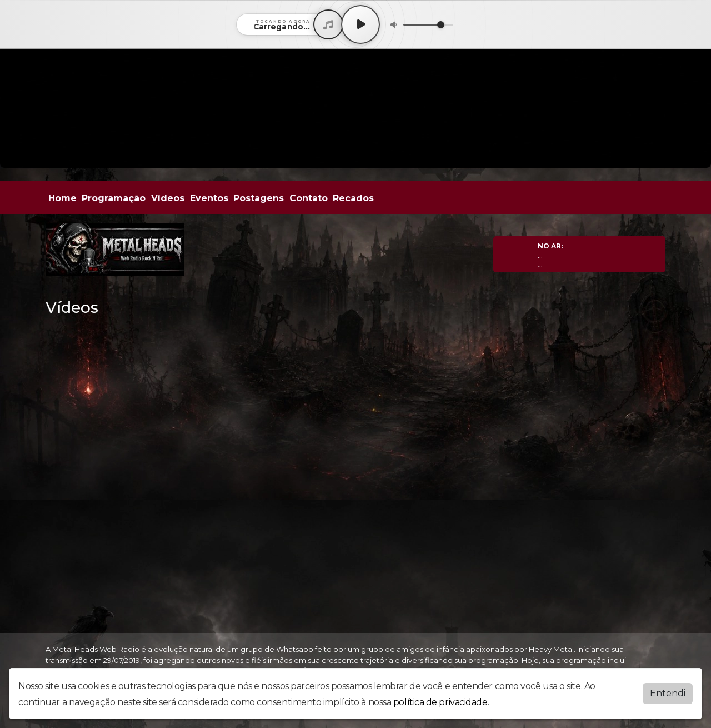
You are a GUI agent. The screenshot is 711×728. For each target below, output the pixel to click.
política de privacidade (440, 702)
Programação (114, 198)
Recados (353, 198)
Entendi (668, 693)
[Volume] (428, 25)
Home (62, 198)
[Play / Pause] (360, 24)
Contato (309, 198)
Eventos (209, 198)
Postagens (259, 198)
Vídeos (168, 198)
